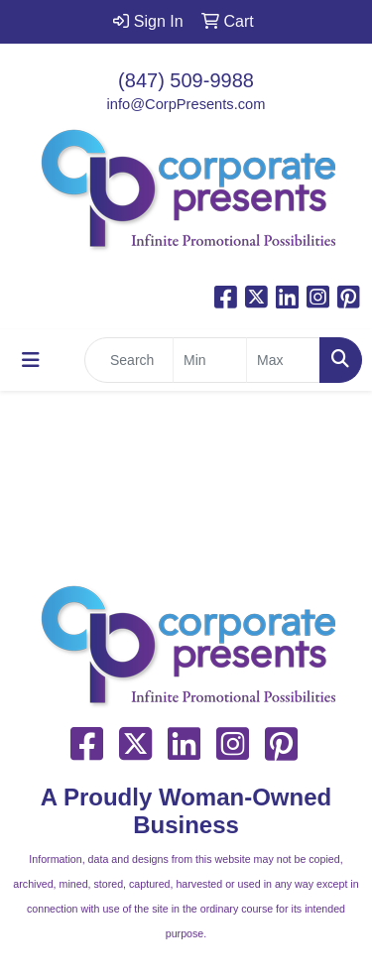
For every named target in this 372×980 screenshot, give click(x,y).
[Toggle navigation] (31, 360)
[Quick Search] (129, 360)
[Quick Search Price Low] (210, 360)
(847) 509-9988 (186, 80)
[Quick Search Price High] (283, 360)
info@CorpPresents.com (186, 104)
